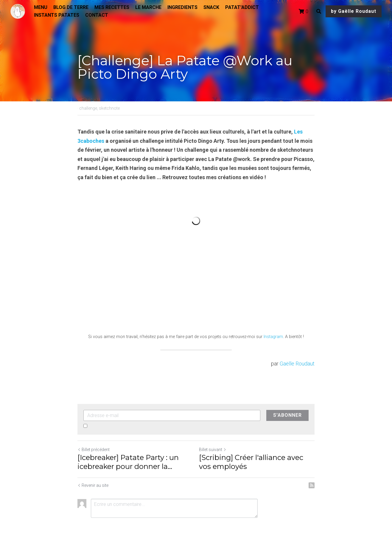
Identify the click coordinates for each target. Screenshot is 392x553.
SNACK (211, 7)
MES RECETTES (112, 7)
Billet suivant (213, 450)
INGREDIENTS (182, 7)
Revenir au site (93, 485)
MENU (41, 7)
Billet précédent (94, 450)
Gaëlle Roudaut (297, 364)
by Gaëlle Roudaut (354, 11)
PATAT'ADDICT (242, 7)
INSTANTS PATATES (57, 15)
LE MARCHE (148, 7)
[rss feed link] (312, 485)
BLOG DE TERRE (71, 7)
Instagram (273, 337)
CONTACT (97, 15)
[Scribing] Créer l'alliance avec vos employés (251, 462)
